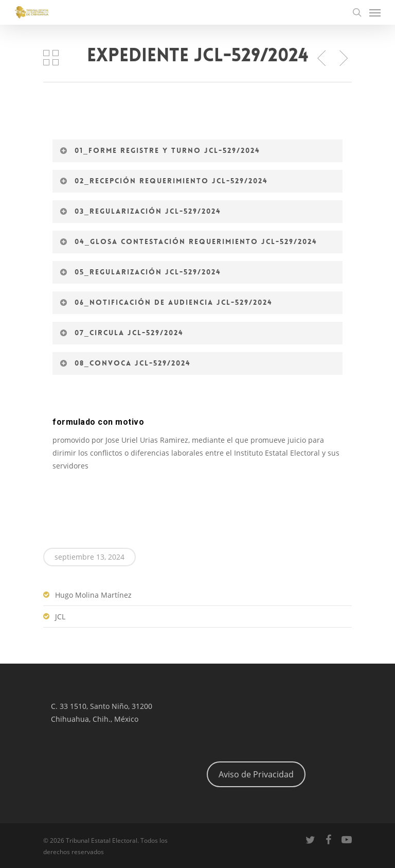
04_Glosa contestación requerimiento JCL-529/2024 (188, 241)
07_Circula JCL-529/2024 (121, 333)
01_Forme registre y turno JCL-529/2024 (160, 150)
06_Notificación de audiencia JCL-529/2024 (166, 302)
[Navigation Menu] (375, 12)
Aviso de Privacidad (256, 774)
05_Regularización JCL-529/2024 (140, 272)
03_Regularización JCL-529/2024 (140, 211)
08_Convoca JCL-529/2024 (125, 363)
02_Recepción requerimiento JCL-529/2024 (164, 181)
